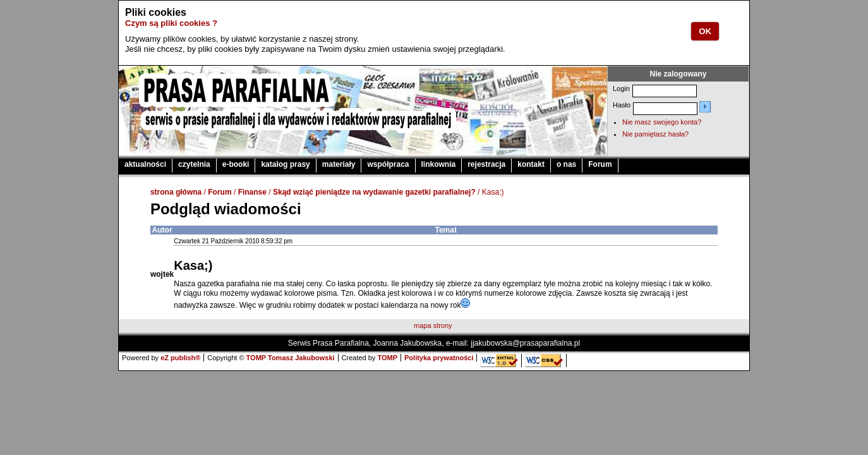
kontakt (531, 164)
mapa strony (433, 325)
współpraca (388, 164)
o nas (566, 164)
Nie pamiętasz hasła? (655, 134)
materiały (339, 164)
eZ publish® (180, 358)
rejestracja (486, 164)
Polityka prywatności (439, 358)
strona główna (176, 192)
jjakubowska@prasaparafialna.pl (525, 343)
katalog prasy (285, 164)
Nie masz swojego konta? (662, 122)
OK (705, 31)
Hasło (622, 105)
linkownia (439, 164)
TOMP (387, 358)
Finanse (252, 192)
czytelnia (194, 164)
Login (621, 88)
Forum (600, 164)
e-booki (236, 164)
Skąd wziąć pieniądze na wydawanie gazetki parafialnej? (374, 192)
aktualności (145, 164)
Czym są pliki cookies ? (171, 23)
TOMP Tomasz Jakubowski (291, 358)
